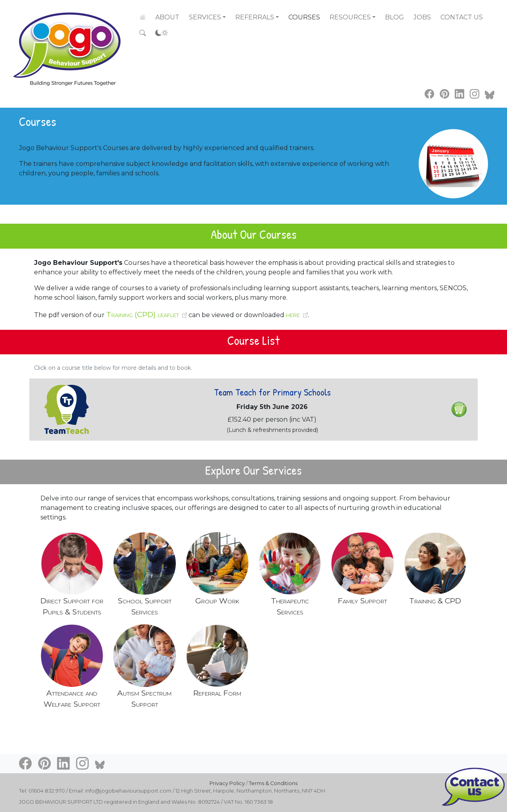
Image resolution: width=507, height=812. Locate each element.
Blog (395, 17)
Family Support (362, 601)
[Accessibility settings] (162, 33)
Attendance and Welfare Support (72, 699)
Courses (304, 17)
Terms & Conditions (273, 783)
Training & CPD (435, 601)
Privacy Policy (227, 783)
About (167, 17)
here (293, 314)
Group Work (217, 601)
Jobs (422, 17)
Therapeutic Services (290, 606)
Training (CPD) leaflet (143, 314)
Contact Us (462, 17)
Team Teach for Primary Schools (272, 392)
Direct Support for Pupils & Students (72, 606)
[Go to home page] (68, 44)
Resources (350, 17)
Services (205, 17)
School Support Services (145, 606)
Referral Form (217, 693)
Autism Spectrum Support (144, 699)
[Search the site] (143, 33)
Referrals (255, 17)
